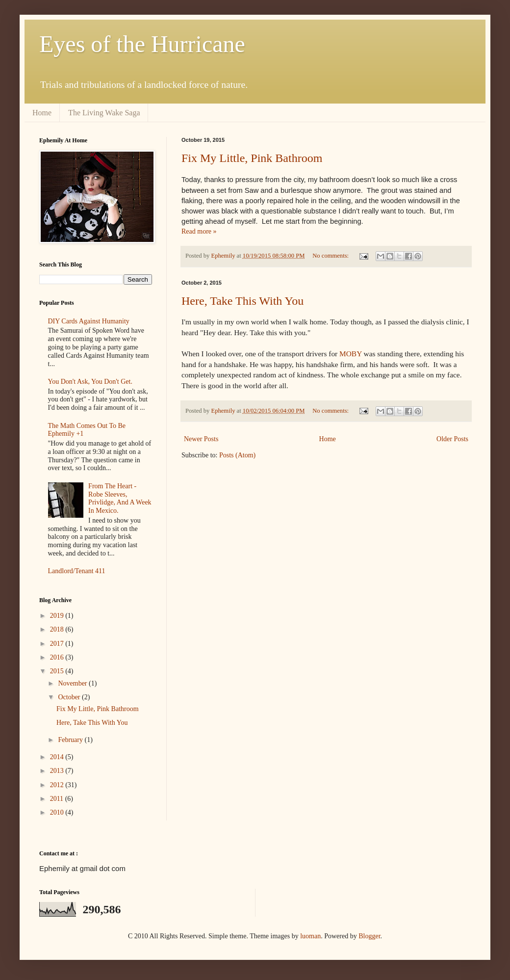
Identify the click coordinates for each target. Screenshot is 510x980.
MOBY (351, 354)
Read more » (199, 231)
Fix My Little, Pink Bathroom (252, 158)
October (70, 697)
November (73, 683)
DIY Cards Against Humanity (89, 321)
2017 (58, 644)
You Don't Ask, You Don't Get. (90, 382)
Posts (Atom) (237, 455)
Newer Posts (201, 439)
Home (42, 113)
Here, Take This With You (242, 301)
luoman (310, 936)
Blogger (369, 936)
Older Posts (452, 439)
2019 (58, 616)
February (71, 740)
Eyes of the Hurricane (142, 44)
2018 (58, 629)
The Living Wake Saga (104, 113)
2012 (58, 785)
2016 (58, 657)
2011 (58, 799)
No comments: (331, 256)
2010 (58, 812)
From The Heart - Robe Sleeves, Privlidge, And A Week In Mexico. (120, 498)
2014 (58, 757)
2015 (58, 671)
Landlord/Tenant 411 (77, 571)
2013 (58, 771)
